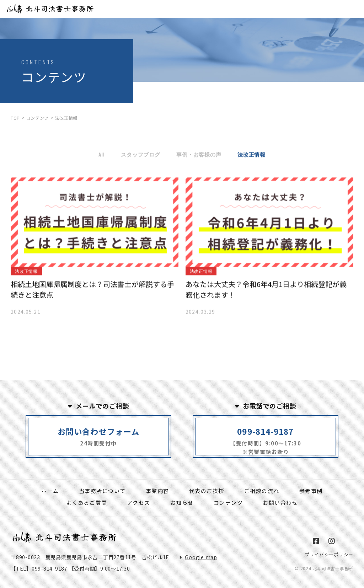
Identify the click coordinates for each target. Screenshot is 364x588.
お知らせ (182, 503)
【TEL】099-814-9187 (39, 568)
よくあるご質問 (87, 503)
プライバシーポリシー (329, 554)
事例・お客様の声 (199, 156)
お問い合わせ (280, 503)
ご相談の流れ (262, 491)
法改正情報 (251, 156)
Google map (201, 557)
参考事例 (311, 491)
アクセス (139, 503)
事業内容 (157, 491)
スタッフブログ (140, 156)
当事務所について (102, 491)
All (101, 156)
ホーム (50, 491)
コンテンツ (228, 503)
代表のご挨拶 (207, 491)
